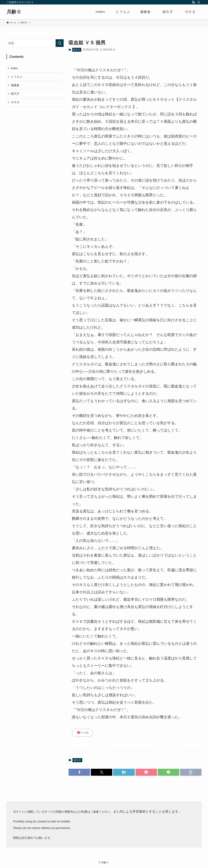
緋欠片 (77, 50)
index (14, 68)
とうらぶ (17, 77)
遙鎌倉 (15, 85)
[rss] (194, 2)
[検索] (199, 2)
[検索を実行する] (60, 43)
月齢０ (14, 12)
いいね (82, 733)
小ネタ (15, 102)
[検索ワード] (35, 43)
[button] (79, 772)
